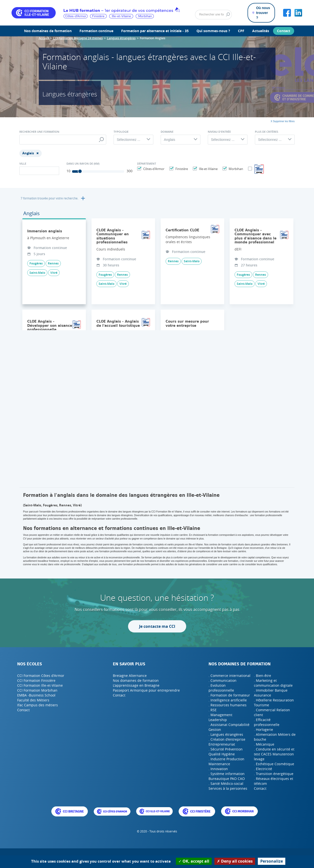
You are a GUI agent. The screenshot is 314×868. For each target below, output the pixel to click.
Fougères (36, 263)
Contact (284, 31)
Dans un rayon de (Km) (83, 164)
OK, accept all (194, 861)
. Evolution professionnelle (221, 688)
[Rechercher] (213, 15)
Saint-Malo (37, 273)
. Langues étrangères (226, 734)
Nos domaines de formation (48, 31)
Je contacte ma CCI (157, 626)
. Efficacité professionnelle (267, 722)
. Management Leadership (220, 717)
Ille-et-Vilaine (208, 169)
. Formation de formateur (229, 695)
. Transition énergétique (274, 774)
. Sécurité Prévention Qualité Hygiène (226, 752)
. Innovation (218, 769)
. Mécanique (264, 744)
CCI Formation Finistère (36, 680)
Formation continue (96, 31)
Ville (23, 164)
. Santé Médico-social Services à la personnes (228, 786)
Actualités (261, 31)
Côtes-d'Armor (153, 169)
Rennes (53, 263)
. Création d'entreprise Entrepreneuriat (227, 742)
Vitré (54, 273)
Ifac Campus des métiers (38, 705)
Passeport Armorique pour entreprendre (146, 690)
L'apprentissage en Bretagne (136, 685)
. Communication (222, 680)
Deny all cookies (235, 861)
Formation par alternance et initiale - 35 (155, 31)
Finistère (181, 169)
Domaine (167, 132)
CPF (241, 31)
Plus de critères (267, 132)
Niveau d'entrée (219, 132)
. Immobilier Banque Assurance (271, 693)
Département (147, 164)
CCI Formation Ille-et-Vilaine (40, 685)
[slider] (80, 171)
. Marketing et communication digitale (273, 683)
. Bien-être (262, 676)
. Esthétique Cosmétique (274, 764)
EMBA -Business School (36, 695)
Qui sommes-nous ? (213, 31)
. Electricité (263, 769)
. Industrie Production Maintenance (226, 761)
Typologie (121, 132)
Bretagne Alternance (130, 676)
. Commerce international (229, 676)
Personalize (272, 861)
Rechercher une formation (39, 132)
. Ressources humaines (228, 705)
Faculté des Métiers (33, 700)
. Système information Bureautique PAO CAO (227, 776)
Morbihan (235, 169)
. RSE (213, 710)
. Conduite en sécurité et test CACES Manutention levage (274, 754)
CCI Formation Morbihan (37, 690)
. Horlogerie (263, 730)
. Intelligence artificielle (228, 700)
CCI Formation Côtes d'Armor (41, 676)
